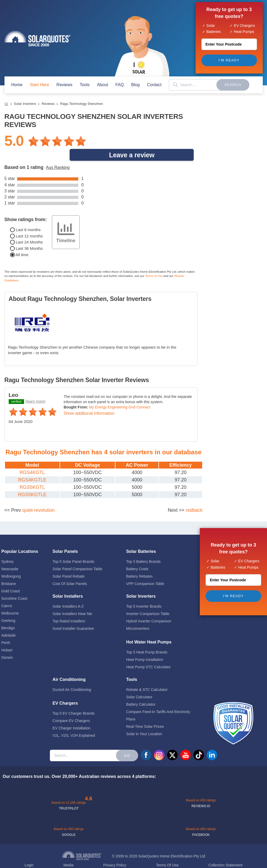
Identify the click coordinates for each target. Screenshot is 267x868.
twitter (172, 742)
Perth (6, 630)
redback (194, 498)
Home (6, 104)
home (17, 85)
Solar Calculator (139, 684)
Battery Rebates (139, 564)
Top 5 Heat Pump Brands (147, 640)
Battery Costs (137, 556)
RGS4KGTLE (32, 467)
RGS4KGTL (32, 460)
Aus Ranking (58, 155)
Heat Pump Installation (145, 647)
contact (154, 85)
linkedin (212, 742)
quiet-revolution (39, 498)
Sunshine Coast (14, 586)
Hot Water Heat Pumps (149, 629)
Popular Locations (20, 539)
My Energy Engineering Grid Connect (120, 394)
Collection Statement (225, 852)
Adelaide (9, 623)
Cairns (7, 593)
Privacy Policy (115, 852)
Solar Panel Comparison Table (77, 556)
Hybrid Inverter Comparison (149, 608)
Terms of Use (154, 263)
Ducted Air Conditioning (72, 677)
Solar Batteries (141, 539)
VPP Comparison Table (145, 571)
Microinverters (138, 616)
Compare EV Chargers (71, 708)
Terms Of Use (167, 852)
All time (19, 242)
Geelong (8, 608)
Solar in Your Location (144, 721)
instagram (159, 742)
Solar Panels (65, 539)
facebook (146, 742)
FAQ (120, 85)
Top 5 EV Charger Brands (74, 701)
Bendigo (8, 615)
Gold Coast (11, 578)
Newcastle (10, 556)
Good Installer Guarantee (73, 616)
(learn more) (35, 389)
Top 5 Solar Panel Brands (73, 549)
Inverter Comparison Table (148, 601)
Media (68, 852)
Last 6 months (25, 217)
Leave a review (150, 141)
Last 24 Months (26, 230)
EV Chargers (65, 691)
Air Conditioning (69, 667)
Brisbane (9, 571)
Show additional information (89, 401)
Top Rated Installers (69, 608)
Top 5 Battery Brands (144, 549)
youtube (186, 742)
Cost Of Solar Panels (70, 571)
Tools (85, 85)
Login (29, 852)
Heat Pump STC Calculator (149, 654)
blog (135, 85)
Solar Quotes (37, 39)
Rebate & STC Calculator (147, 677)
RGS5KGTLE (32, 482)
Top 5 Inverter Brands (144, 594)
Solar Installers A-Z (68, 594)
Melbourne (10, 601)
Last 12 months (26, 223)
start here (39, 85)
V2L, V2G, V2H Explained (74, 723)
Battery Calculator (141, 692)
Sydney (8, 549)
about (103, 85)
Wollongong (11, 564)
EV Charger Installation (71, 715)
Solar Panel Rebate (68, 564)
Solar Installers (68, 584)
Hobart (7, 637)
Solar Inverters (25, 104)
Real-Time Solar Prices (145, 714)
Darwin (7, 645)
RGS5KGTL (32, 475)
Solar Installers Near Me (72, 601)
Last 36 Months (26, 236)
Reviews (64, 85)
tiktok (199, 742)
